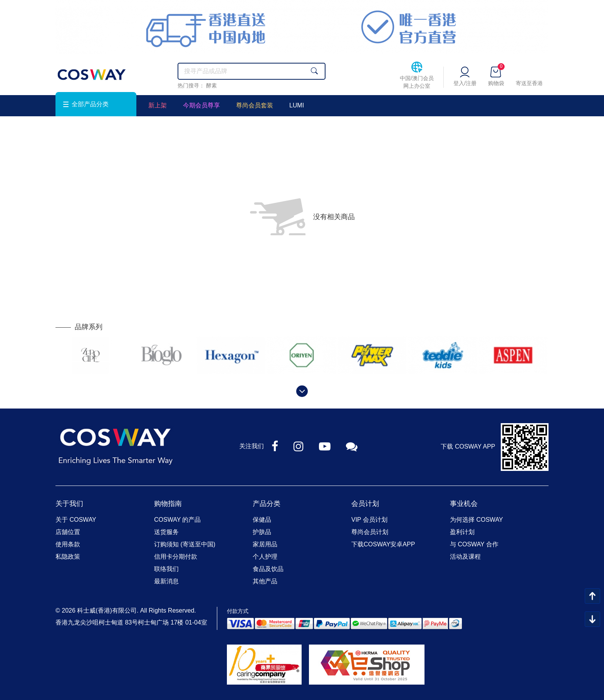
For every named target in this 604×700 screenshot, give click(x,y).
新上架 (158, 105)
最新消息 (166, 581)
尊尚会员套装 (255, 105)
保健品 (262, 520)
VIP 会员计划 (369, 520)
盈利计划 (462, 532)
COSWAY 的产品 (178, 520)
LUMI (297, 105)
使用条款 (68, 544)
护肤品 (262, 532)
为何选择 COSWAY (476, 520)
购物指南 (168, 504)
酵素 (211, 85)
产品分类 (267, 504)
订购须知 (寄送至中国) (185, 544)
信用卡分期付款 (176, 557)
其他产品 (265, 581)
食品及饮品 (268, 569)
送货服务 (166, 532)
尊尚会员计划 (370, 532)
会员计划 (365, 504)
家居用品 (265, 544)
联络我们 (166, 569)
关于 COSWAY (76, 520)
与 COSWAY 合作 (474, 544)
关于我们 (69, 504)
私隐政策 (68, 557)
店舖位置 (68, 532)
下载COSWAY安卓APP (383, 544)
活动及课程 (465, 557)
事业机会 (464, 504)
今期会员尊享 (201, 105)
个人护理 (265, 557)
